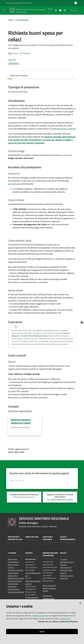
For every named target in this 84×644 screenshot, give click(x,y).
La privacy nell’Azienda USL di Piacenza (67, 562)
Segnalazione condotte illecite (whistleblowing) (49, 599)
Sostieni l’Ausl (13, 576)
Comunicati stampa (15, 581)
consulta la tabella (67, 129)
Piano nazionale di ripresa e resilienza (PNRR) (49, 589)
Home (11, 20)
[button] (77, 10)
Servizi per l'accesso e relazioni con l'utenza (21, 421)
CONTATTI (29, 553)
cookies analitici (39, 616)
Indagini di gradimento (16, 592)
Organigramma (13, 562)
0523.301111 (30, 497)
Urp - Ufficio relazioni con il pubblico (60, 500)
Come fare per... (23, 20)
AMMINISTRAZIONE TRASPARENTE (50, 555)
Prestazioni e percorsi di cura (15, 538)
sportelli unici (15, 184)
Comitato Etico (13, 584)
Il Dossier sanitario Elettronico (67, 577)
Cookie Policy (65, 619)
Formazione (12, 587)
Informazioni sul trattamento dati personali (66, 570)
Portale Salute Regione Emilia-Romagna (19, 3)
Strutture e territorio (48, 538)
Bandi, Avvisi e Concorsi (13, 566)
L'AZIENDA (12, 553)
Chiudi (42, 632)
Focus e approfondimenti (68, 538)
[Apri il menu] (4, 10)
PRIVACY (63, 553)
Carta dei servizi (14, 589)
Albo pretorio (13, 560)
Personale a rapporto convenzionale (15, 572)
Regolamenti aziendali (16, 579)
